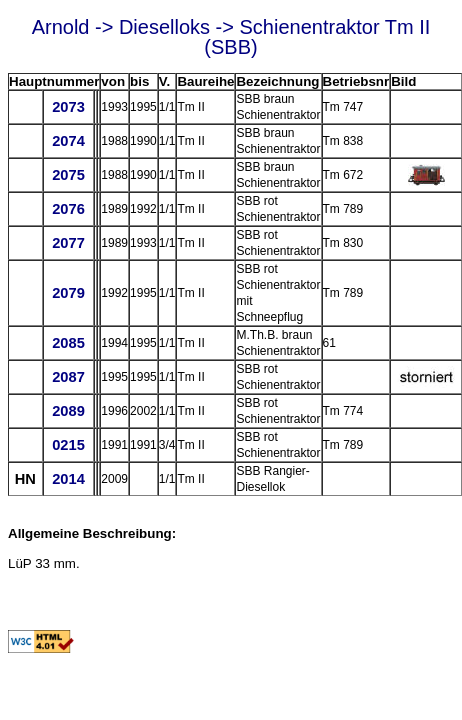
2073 (68, 107)
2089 (68, 411)
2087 (68, 377)
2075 (68, 175)
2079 (68, 293)
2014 (68, 479)
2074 (68, 141)
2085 (68, 343)
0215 (68, 445)
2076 (68, 209)
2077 (68, 243)
